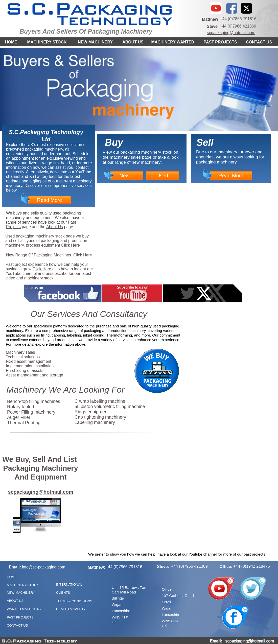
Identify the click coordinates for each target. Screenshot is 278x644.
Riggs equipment (92, 412)
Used (162, 176)
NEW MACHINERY (95, 42)
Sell (205, 142)
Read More (50, 200)
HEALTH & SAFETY (71, 609)
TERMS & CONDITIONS (74, 601)
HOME (11, 42)
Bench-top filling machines (34, 401)
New (124, 176)
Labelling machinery (95, 422)
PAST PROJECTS (220, 42)
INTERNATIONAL (69, 585)
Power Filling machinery (31, 412)
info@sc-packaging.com (44, 567)
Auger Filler (19, 417)
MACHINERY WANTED (173, 42)
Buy (114, 142)
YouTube (14, 273)
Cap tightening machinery (100, 417)
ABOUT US (133, 42)
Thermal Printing (24, 423)
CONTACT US (259, 42)
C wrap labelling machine (100, 401)
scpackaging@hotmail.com (231, 33)
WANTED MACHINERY (24, 609)
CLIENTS (63, 593)
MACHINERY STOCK (47, 42)
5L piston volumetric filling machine (110, 407)
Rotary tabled (21, 407)
